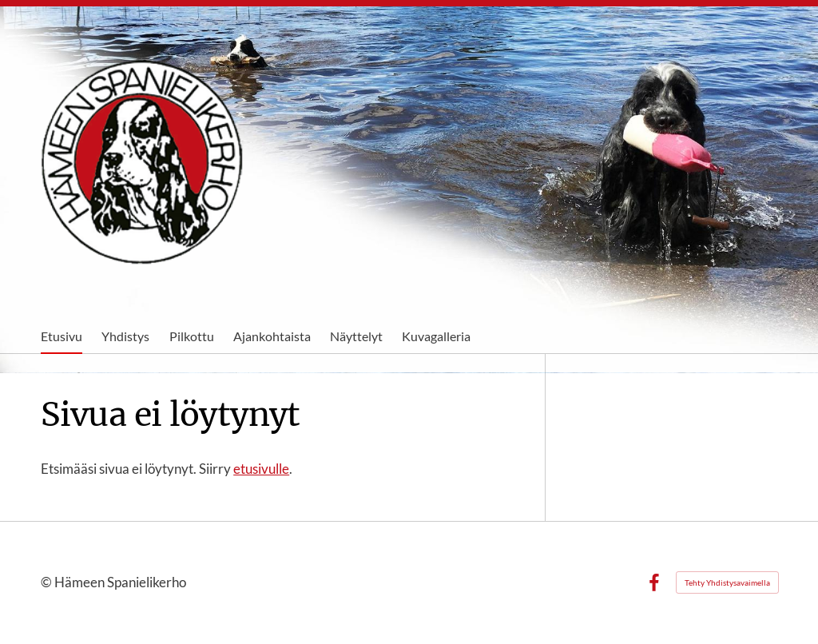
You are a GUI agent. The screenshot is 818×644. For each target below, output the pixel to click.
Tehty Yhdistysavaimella (727, 582)
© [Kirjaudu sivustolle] (48, 582)
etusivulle (261, 469)
